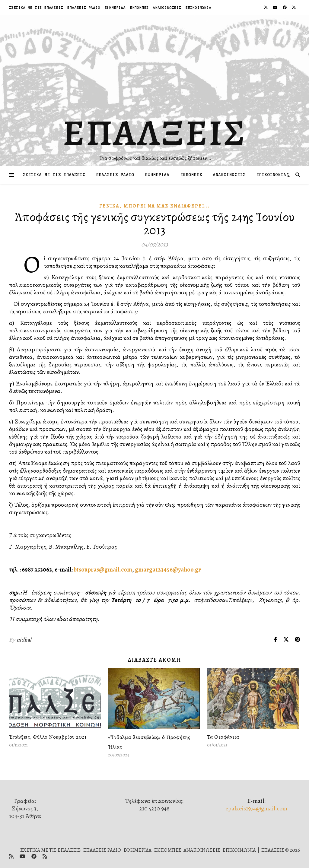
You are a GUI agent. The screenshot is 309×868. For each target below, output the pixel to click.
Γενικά (109, 206)
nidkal (24, 640)
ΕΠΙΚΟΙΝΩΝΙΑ (199, 7)
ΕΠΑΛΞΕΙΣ (155, 133)
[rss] (266, 7)
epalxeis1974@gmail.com (256, 808)
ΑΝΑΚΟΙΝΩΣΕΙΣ (167, 7)
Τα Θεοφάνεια (223, 737)
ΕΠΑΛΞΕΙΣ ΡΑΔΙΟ (84, 7)
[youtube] (276, 7)
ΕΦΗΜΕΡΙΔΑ (115, 7)
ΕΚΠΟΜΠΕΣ (139, 7)
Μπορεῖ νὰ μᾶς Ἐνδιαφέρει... (167, 206)
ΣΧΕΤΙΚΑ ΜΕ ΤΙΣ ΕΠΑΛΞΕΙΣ (36, 7)
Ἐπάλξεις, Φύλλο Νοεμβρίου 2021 (48, 737)
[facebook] (285, 7)
